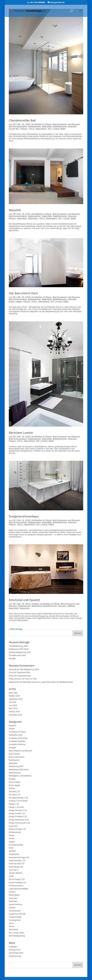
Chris (11, 673)
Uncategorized (15, 920)
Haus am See (31, 679)
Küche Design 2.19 (17, 879)
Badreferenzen (60, 127)
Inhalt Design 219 (16, 867)
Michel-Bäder (14, 895)
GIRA (11, 848)
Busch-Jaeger (15, 302)
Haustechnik (14, 854)
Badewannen (34, 127)
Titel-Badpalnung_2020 (18, 646)
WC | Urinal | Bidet (57, 129)
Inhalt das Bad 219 (17, 864)
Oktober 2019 (14, 696)
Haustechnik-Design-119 (19, 857)
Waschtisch (41, 129)
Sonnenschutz (15, 911)
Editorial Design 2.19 (17, 829)
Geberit (12, 842)
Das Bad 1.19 (14, 791)
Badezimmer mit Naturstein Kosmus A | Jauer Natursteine (32, 682)
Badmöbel (47, 127)
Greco (11, 676)
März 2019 (13, 709)
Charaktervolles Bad (22, 120)
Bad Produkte (14, 754)
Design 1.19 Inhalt (16, 807)
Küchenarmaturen (16, 886)
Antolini (35, 604)
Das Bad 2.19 (14, 795)
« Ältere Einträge (16, 629)
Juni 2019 (13, 705)
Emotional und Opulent (24, 600)
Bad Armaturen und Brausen (66, 124)
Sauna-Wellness (16, 904)
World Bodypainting (17, 936)
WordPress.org (15, 956)
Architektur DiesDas (17, 741)
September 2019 (16, 699)
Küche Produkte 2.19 (17, 883)
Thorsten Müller (15, 917)
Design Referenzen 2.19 (19, 820)
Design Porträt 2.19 (17, 813)
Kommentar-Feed (16, 953)
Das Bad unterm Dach (23, 293)
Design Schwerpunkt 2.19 (19, 823)
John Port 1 (14, 870)
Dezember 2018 (15, 715)
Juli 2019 (13, 702)
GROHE (12, 851)
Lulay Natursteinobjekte (18, 889)
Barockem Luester (21, 433)
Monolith (15, 210)
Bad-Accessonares (18, 127)
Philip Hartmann (15, 679)
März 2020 (13, 693)
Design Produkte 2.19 (18, 817)
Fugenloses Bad (23, 673)
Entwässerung (15, 832)
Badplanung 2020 (16, 766)
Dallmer (71, 606)
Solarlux (12, 908)
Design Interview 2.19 (18, 810)
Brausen (72, 127)
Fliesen (24, 129)
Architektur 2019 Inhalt (18, 738)
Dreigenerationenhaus (24, 516)
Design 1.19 (14, 804)
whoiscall (13, 669)
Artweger (13, 748)
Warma (12, 926)
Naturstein (22, 219)
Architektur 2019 (16, 735)
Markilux (12, 892)
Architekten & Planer (42, 124)
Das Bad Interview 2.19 (18, 798)
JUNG (11, 876)
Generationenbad (16, 845)
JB (14, 124)
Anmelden (13, 947)
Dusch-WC (14, 129)
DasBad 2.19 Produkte (18, 801)
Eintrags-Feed (15, 950)
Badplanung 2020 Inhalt (19, 649)
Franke (12, 839)
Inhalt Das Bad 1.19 (17, 861)
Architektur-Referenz (17, 744)
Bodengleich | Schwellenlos (20, 776)
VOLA (31, 129)
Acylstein (13, 726)
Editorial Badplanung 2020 (20, 652)
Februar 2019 (14, 712)
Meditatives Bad (66, 682)
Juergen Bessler (16, 873)
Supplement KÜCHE (17, 914)
